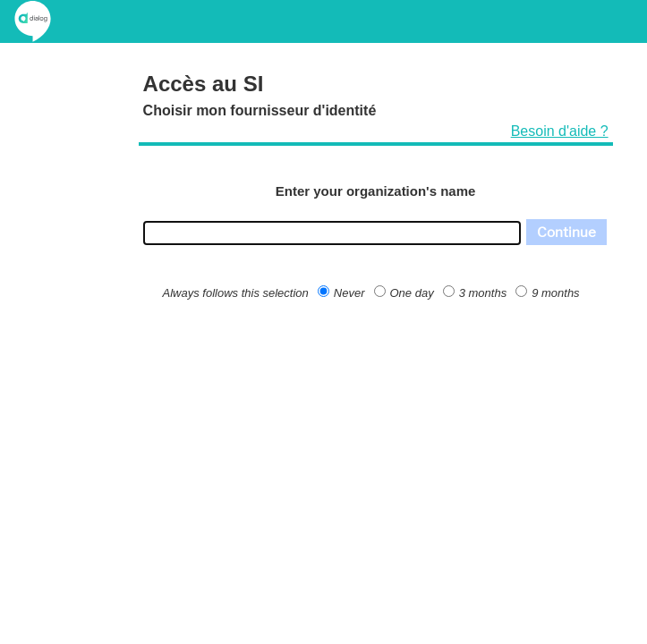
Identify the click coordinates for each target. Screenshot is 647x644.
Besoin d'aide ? (560, 131)
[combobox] (332, 233)
